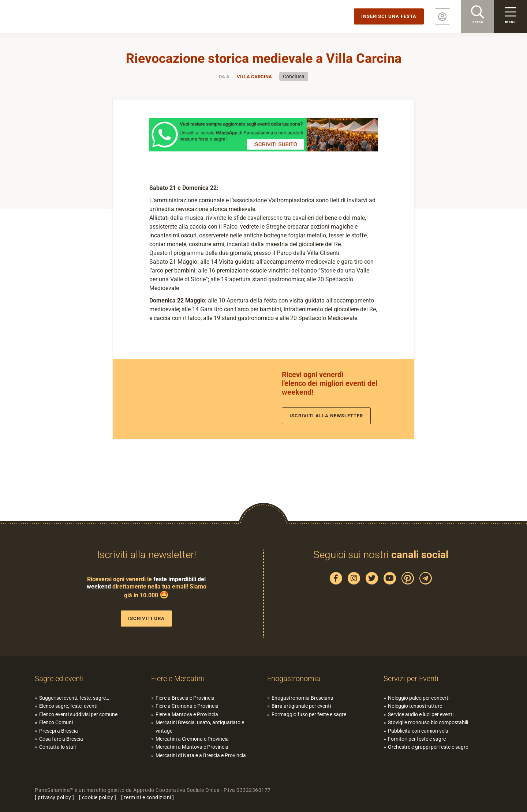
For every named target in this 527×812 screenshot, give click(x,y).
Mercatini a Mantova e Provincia (192, 747)
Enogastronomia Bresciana (302, 698)
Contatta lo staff (58, 747)
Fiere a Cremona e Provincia (187, 706)
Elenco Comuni (56, 722)
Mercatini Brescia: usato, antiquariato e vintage (200, 726)
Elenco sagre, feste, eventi (68, 706)
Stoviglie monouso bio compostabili (428, 722)
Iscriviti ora (146, 618)
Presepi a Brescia (59, 731)
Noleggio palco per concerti (419, 698)
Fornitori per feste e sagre (417, 739)
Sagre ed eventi (59, 678)
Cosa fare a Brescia (61, 739)
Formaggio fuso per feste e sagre (309, 714)
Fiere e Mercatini (178, 678)
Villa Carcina (254, 77)
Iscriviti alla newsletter (326, 416)
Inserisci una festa (389, 16)
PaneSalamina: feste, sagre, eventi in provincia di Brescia (57, 16)
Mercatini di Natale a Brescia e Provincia (201, 755)
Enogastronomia (294, 678)
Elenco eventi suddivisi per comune (78, 714)
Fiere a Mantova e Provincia (187, 714)
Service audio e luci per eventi (421, 714)
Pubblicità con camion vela (418, 731)
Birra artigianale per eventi (301, 706)
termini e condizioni (148, 797)
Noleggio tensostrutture (415, 706)
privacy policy (54, 797)
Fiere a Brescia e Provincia (185, 698)
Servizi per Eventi (411, 678)
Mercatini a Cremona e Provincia (192, 739)
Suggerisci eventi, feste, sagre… (74, 698)
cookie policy (98, 797)
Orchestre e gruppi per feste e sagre (428, 747)
